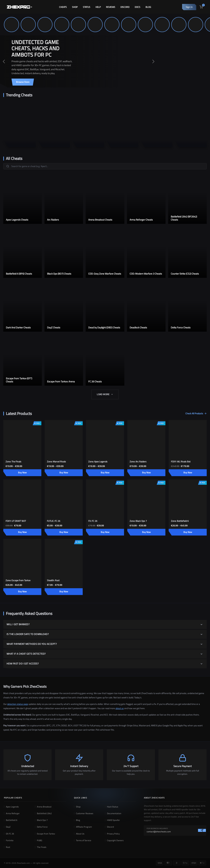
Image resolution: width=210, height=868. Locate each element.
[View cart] (201, 7)
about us (120, 708)
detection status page (18, 704)
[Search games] (105, 166)
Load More (105, 394)
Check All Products (196, 413)
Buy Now (22, 473)
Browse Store (23, 82)
